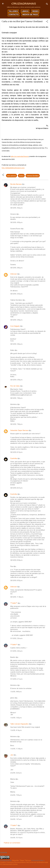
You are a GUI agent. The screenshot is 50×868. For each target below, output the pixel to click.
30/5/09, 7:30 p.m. (17, 398)
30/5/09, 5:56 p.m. (17, 344)
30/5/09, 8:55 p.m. (17, 580)
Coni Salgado (15, 326)
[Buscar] (47, 4)
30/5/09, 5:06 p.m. (17, 268)
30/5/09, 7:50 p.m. (17, 424)
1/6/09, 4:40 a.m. (16, 692)
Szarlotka (14, 458)
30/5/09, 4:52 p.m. (17, 208)
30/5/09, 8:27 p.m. (17, 488)
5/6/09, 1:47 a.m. (16, 819)
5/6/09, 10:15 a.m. (17, 838)
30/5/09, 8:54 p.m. (17, 560)
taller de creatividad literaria (20, 156)
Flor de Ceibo (15, 386)
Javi (12, 755)
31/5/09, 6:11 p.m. (17, 679)
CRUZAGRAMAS (24, 4)
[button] (47, 22)
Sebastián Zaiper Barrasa (19, 430)
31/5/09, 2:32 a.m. (17, 651)
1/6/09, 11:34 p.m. (17, 749)
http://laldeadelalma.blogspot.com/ (13, 168)
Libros (25, 11)
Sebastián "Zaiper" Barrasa (21, 860)
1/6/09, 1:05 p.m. (16, 718)
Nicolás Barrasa (16, 184)
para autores (12, 176)
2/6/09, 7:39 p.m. (16, 795)
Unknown (14, 274)
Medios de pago (30, 15)
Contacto (14, 15)
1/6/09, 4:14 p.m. (16, 730)
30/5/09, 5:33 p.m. (17, 294)
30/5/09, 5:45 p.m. (17, 320)
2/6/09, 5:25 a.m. (16, 773)
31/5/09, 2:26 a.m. (17, 638)
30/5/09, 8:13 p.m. (17, 452)
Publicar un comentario (12, 843)
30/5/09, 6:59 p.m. (17, 380)
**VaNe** (14, 603)
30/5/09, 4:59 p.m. (17, 222)
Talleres (13, 11)
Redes (35, 11)
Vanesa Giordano (33, 176)
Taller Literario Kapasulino (19, 724)
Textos (21, 176)
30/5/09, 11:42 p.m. (17, 597)
